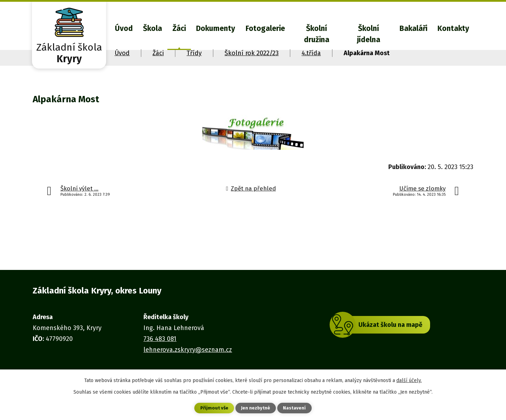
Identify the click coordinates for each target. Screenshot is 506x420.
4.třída (311, 53)
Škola (153, 28)
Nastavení (295, 408)
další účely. (409, 380)
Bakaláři (413, 28)
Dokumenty (216, 28)
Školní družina (317, 34)
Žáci (179, 28)
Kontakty (453, 28)
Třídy (194, 53)
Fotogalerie (265, 28)
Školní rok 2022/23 (252, 53)
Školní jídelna (369, 34)
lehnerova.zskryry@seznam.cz (188, 350)
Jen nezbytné (256, 408)
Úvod (124, 28)
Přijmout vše (214, 408)
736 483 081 (160, 339)
